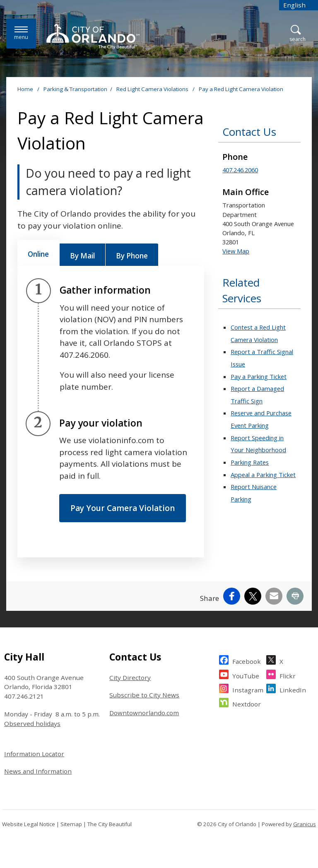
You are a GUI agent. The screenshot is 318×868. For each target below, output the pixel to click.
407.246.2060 (240, 170)
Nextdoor (247, 703)
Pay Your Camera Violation (123, 508)
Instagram (248, 689)
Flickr (288, 675)
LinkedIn (293, 689)
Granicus (305, 824)
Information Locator (34, 754)
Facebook (247, 660)
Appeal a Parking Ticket (263, 475)
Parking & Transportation (75, 89)
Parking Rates (250, 462)
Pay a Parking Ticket (259, 376)
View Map (236, 251)
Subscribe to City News (144, 695)
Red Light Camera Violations (153, 89)
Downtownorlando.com (144, 713)
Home (25, 89)
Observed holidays (32, 723)
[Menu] (21, 33)
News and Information (38, 771)
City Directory (130, 678)
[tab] (38, 253)
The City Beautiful (110, 824)
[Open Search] (298, 34)
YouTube (246, 675)
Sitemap (71, 824)
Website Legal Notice (29, 824)
